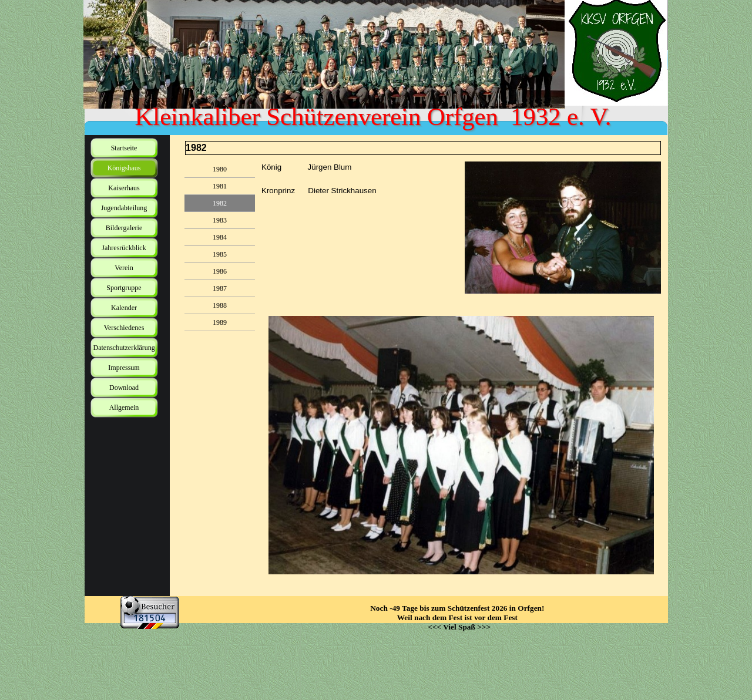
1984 (220, 237)
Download (124, 388)
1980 (220, 169)
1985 (220, 254)
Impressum (124, 368)
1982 (220, 203)
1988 (220, 305)
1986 (220, 271)
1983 (220, 220)
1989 (220, 322)
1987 (220, 288)
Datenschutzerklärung (124, 348)
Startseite (124, 148)
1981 (220, 186)
